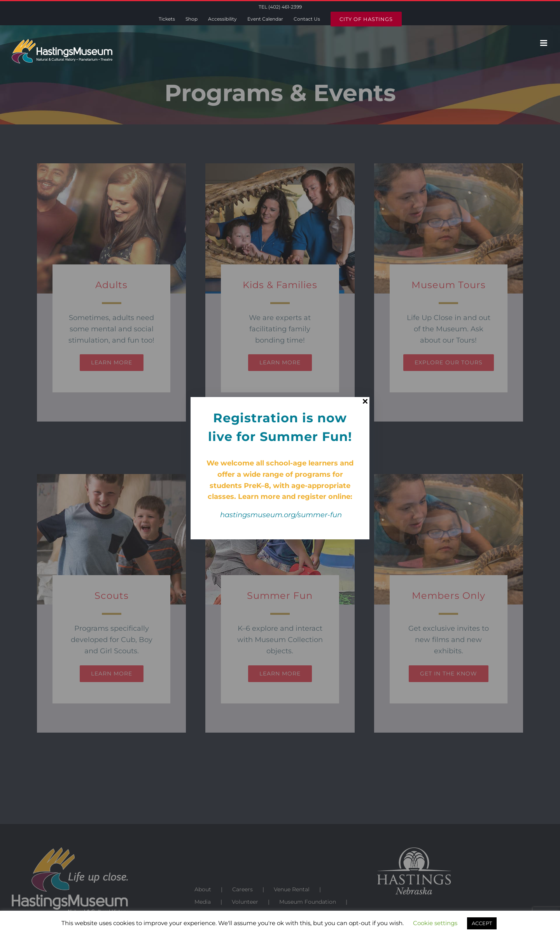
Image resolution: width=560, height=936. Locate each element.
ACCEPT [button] (482, 923)
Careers (242, 889)
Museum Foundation (308, 902)
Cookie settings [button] (435, 923)
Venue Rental (292, 889)
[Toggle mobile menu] (544, 43)
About (203, 889)
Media (203, 902)
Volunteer (245, 902)
